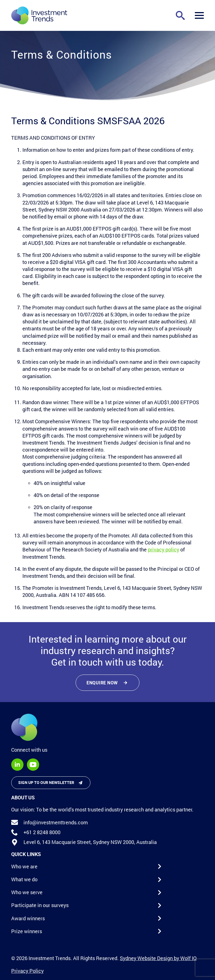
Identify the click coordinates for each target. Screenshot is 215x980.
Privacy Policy (27, 971)
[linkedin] (17, 765)
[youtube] (33, 765)
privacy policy (163, 549)
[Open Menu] (199, 15)
